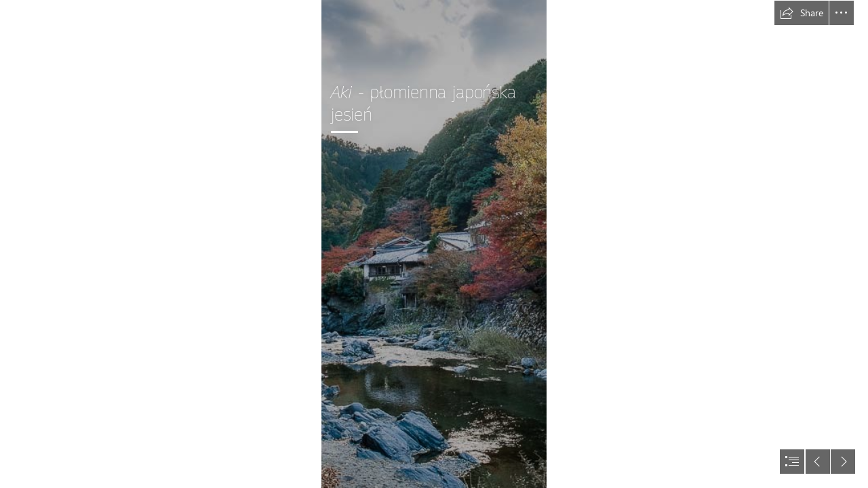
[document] (434, 244)
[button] (802, 13)
